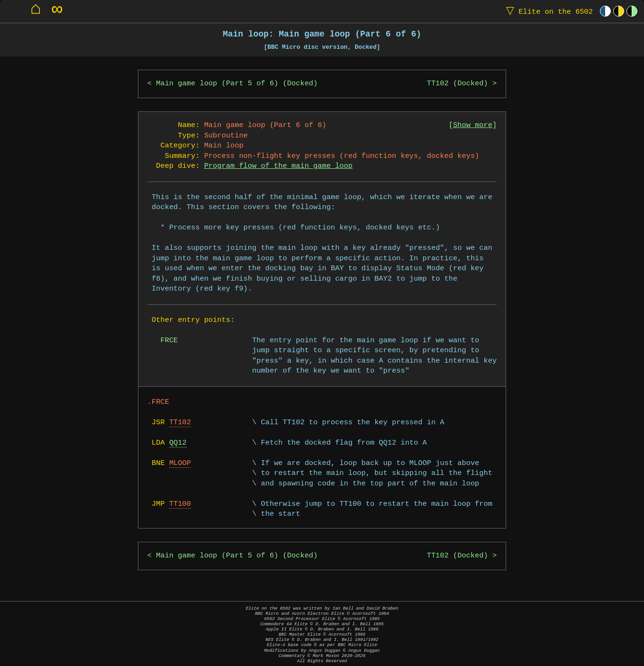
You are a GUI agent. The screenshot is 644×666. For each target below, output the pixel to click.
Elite (547, 11)
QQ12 (178, 443)
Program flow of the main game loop (278, 166)
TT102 (180, 423)
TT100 (180, 504)
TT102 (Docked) (458, 84)
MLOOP (180, 463)
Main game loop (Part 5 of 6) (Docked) (237, 84)
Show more (473, 125)
